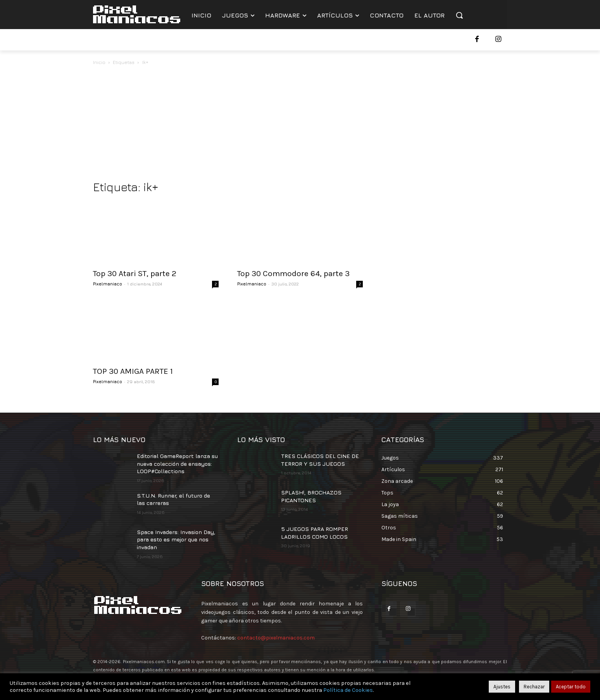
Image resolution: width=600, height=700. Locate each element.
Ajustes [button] (502, 687)
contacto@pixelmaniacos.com (276, 638)
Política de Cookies (348, 690)
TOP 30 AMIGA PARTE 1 (133, 371)
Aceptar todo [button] (571, 687)
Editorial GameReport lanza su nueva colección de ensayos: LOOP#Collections (177, 463)
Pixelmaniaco (108, 284)
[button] (459, 15)
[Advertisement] (300, 125)
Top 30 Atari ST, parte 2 (135, 273)
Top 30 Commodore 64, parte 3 (293, 273)
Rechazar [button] (534, 687)
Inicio (99, 62)
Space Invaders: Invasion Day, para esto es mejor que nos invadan (176, 539)
